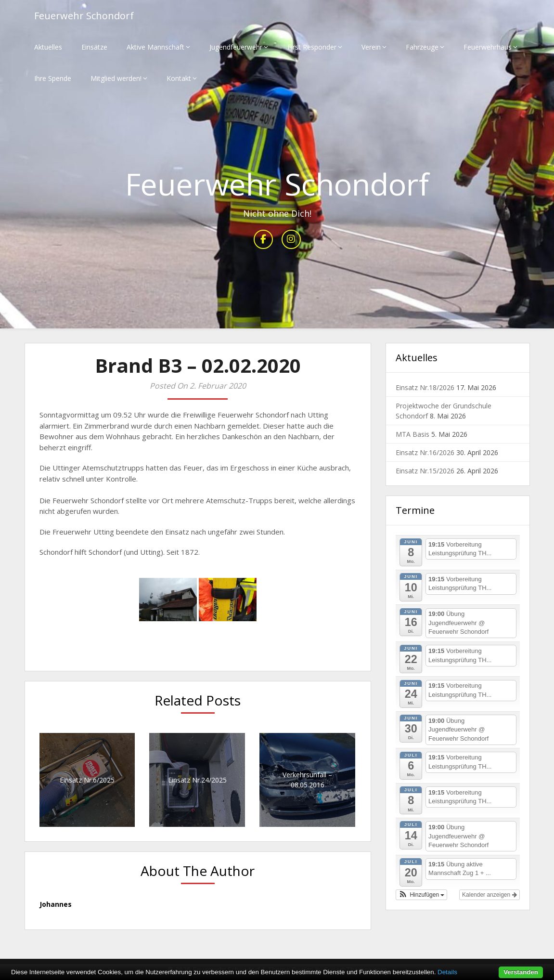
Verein (371, 47)
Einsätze (94, 47)
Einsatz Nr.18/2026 (425, 387)
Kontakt (179, 78)
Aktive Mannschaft (155, 47)
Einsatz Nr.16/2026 (425, 452)
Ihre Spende (53, 78)
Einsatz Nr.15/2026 (425, 471)
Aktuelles (48, 47)
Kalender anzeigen (489, 895)
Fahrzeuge (422, 47)
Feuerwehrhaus (488, 47)
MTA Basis (412, 434)
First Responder (312, 47)
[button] (422, 895)
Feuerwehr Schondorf (84, 16)
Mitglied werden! (116, 78)
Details (447, 972)
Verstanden (521, 972)
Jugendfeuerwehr (236, 47)
